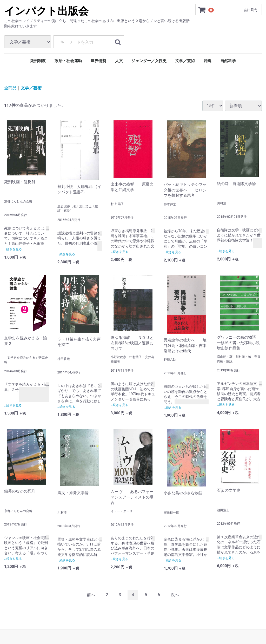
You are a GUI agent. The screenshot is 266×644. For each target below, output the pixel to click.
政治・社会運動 (68, 61)
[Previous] (91, 595)
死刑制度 (38, 61)
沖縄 (208, 61)
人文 (119, 61)
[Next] (175, 595)
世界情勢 (98, 61)
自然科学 (228, 61)
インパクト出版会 (46, 11)
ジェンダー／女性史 (149, 61)
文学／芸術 (185, 61)
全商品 (10, 88)
